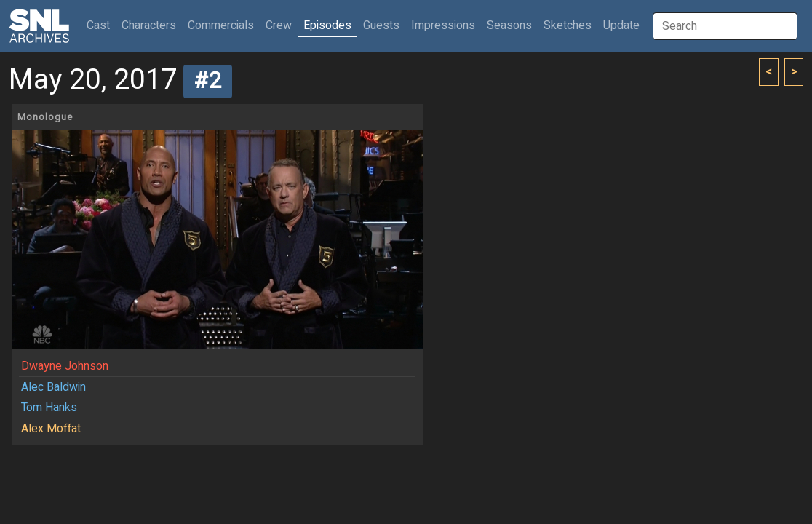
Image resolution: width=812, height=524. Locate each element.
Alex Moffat (51, 429)
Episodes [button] (327, 25)
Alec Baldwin (53, 387)
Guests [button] (381, 25)
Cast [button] (101, 25)
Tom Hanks (49, 408)
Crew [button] (279, 25)
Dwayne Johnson (65, 366)
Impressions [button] (443, 25)
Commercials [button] (221, 25)
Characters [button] (149, 25)
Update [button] (621, 25)
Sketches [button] (568, 25)
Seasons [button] (509, 25)
